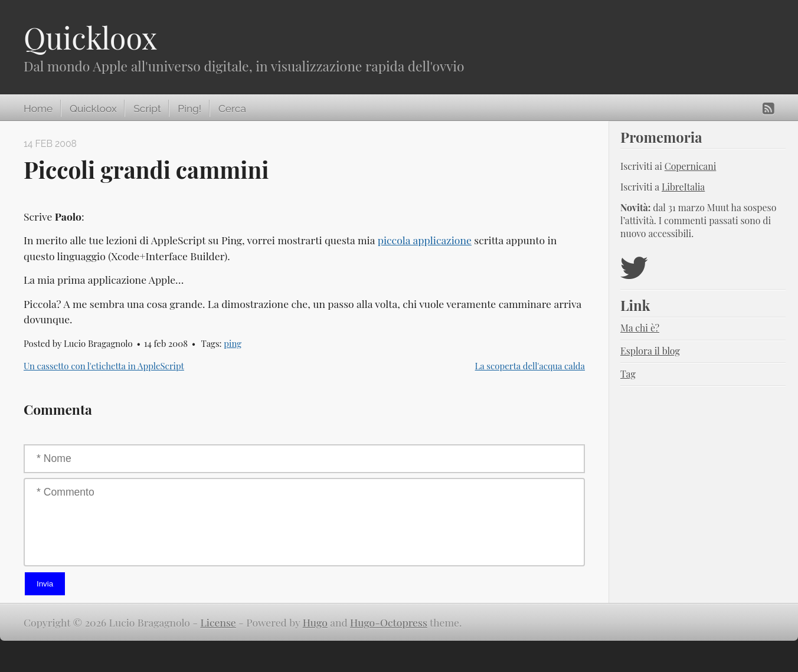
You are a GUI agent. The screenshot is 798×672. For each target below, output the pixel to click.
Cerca (232, 109)
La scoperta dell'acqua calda (530, 366)
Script (147, 109)
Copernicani (691, 166)
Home (38, 109)
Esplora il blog (650, 351)
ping (233, 343)
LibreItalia (683, 187)
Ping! (189, 109)
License (218, 622)
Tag (628, 374)
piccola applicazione (425, 240)
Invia (45, 584)
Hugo (315, 622)
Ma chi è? (640, 328)
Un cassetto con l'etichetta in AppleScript (104, 366)
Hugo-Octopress (389, 622)
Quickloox (90, 37)
